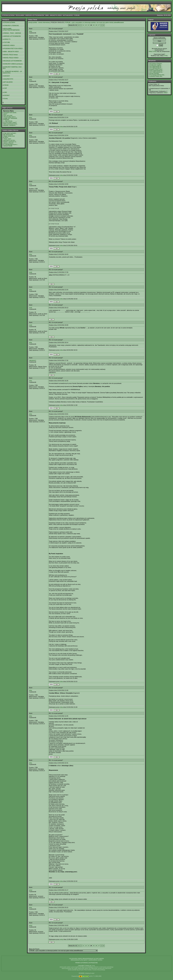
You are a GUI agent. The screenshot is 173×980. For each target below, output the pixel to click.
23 (89, 25)
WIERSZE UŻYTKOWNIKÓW (35, 15)
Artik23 (165, 93)
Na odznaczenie (8, 135)
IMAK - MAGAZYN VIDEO (54, 15)
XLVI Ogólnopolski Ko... (156, 72)
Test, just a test (8, 115)
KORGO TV (7, 39)
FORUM (77, 15)
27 (99, 25)
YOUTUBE (7, 42)
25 (94, 25)
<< (79, 25)
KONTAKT (7, 95)
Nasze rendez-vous (9, 136)
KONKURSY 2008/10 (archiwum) (13, 64)
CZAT (5, 88)
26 (96, 25)
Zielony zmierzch (9, 143)
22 (86, 25)
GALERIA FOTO (8, 79)
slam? (5, 114)
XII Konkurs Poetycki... (156, 64)
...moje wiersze (8, 121)
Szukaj (6, 98)
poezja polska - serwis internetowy (39, 22)
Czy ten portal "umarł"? (10, 122)
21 (83, 25)
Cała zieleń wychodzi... (10, 133)
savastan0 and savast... (10, 113)
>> (103, 25)
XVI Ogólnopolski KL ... (156, 68)
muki (31, 272)
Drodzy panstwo (154, 74)
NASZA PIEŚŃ (8, 146)
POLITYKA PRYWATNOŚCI (12, 30)
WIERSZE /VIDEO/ (9, 45)
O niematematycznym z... (11, 145)
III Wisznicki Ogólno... (156, 65)
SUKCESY (7, 76)
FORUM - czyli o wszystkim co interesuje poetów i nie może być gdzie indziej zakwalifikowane (94, 22)
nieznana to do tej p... (10, 140)
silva (30, 31)
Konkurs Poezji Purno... (156, 69)
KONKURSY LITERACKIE (11, 26)
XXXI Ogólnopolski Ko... (157, 71)
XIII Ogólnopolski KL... (156, 66)
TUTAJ (166, 56)
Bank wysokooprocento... (11, 124)
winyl (31, 890)
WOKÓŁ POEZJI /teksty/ (11, 55)
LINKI (5, 92)
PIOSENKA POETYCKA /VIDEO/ (13, 49)
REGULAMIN (20, 15)
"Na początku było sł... (10, 117)
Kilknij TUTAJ (153, 51)
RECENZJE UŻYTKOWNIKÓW (13, 61)
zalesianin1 (33, 360)
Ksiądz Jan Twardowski (10, 118)
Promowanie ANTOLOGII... (157, 75)
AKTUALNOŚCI (68, 15)
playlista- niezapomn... (10, 125)
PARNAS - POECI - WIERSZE (12, 33)
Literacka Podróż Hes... (156, 76)
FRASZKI (6, 120)
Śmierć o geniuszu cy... (10, 142)
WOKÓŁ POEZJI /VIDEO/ (11, 58)
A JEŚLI (6, 137)
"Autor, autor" (8, 139)
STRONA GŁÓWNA (8, 15)
